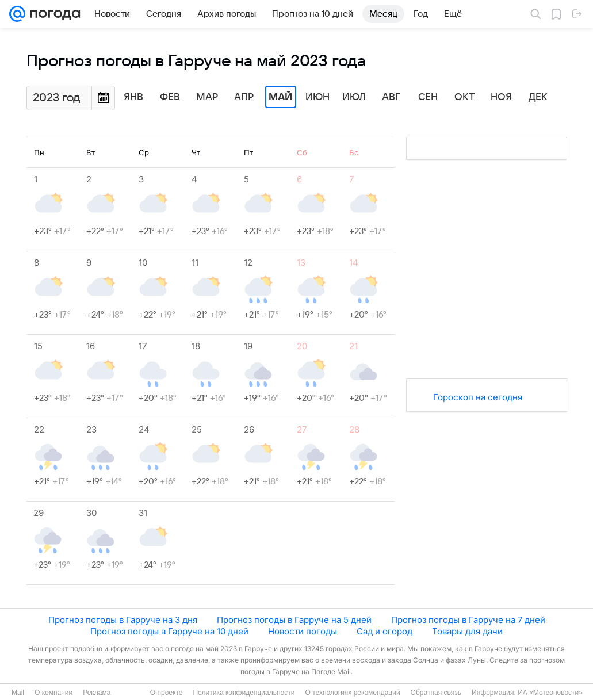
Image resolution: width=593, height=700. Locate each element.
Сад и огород (385, 631)
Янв (133, 97)
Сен (428, 97)
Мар (207, 97)
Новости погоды (303, 631)
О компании (53, 693)
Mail (18, 693)
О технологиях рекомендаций (352, 693)
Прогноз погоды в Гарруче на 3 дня (123, 620)
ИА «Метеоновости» (550, 693)
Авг (391, 97)
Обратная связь (436, 693)
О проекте (167, 693)
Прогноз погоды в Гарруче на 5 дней (294, 620)
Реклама (97, 693)
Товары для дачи (467, 631)
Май (280, 97)
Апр (244, 97)
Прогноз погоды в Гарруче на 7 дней (468, 620)
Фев (170, 97)
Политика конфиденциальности (244, 693)
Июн (317, 97)
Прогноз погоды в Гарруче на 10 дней (169, 631)
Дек (538, 97)
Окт (465, 97)
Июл (354, 97)
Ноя (501, 97)
